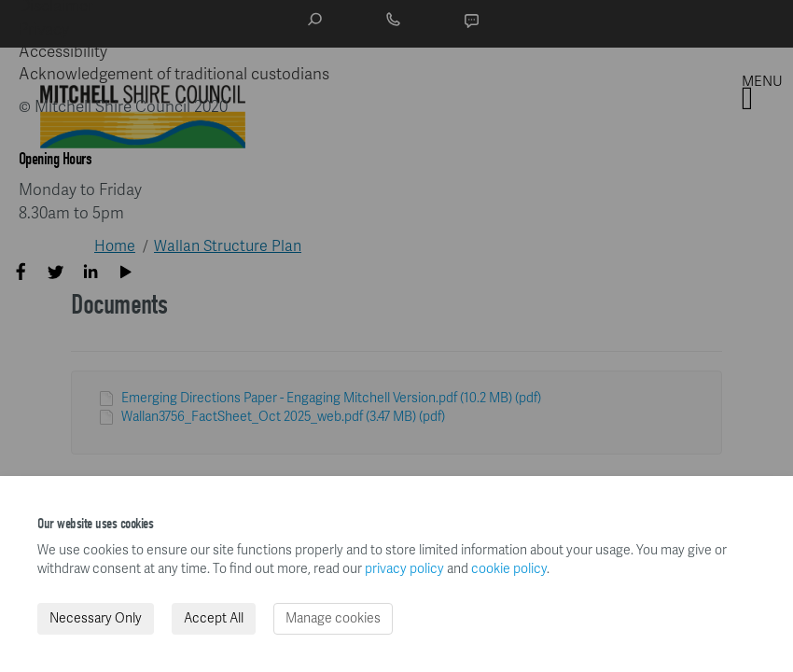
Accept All (214, 618)
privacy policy (404, 569)
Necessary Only (96, 618)
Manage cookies (333, 618)
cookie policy (509, 569)
